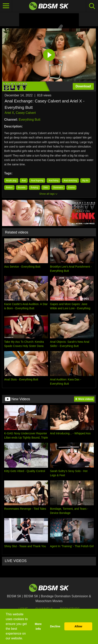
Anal (24, 180)
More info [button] (38, 626)
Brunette (22, 188)
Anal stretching (70, 180)
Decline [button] (55, 626)
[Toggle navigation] (6, 6)
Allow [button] (78, 626)
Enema (72, 188)
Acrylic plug (11, 180)
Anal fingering (37, 180)
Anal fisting (53, 180)
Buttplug (35, 188)
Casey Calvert (26, 113)
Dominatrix (58, 188)
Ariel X (9, 113)
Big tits (85, 180)
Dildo (46, 188)
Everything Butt (30, 120)
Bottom (9, 188)
